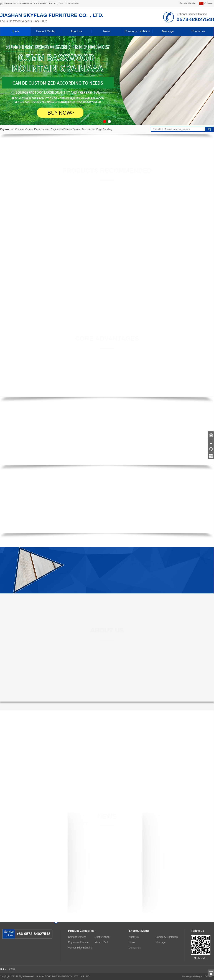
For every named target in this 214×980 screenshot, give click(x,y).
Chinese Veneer (24, 129)
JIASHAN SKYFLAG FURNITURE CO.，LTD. (41, 4)
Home (15, 31)
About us (76, 31)
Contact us (198, 31)
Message (168, 31)
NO (88, 976)
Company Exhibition (137, 31)
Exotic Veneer (42, 129)
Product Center (46, 31)
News (107, 31)
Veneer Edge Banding (100, 129)
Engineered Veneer (62, 129)
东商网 (12, 969)
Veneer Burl (80, 129)
